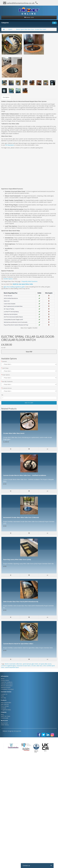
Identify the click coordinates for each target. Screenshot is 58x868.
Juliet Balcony (5, 704)
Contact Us (4, 694)
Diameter (5, 361)
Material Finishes (6, 687)
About (3, 679)
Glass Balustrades (6, 703)
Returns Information (7, 686)
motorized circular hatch (24, 666)
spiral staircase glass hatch (30, 664)
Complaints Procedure (7, 689)
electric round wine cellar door (13, 664)
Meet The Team (6, 716)
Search (10, 29)
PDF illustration (10, 145)
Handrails (4, 708)
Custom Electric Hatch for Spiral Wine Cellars (18, 644)
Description (6, 97)
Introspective (17, 731)
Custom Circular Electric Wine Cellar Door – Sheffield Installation (25, 475)
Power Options (6, 375)
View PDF (29, 352)
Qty (2, 395)
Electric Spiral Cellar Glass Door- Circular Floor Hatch (31, 29)
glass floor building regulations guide (14, 287)
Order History (5, 725)
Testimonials (5, 718)
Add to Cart (29, 403)
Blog (2, 714)
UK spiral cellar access (45, 664)
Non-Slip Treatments (7, 382)
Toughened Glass (6, 710)
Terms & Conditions (7, 682)
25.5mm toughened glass (9, 666)
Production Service (7, 388)
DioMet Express (8, 279)
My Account (4, 723)
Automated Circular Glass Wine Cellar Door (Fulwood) (21, 517)
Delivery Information (7, 684)
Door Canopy (5, 706)
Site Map (3, 698)
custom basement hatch (12, 667)
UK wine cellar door (37, 666)
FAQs (2, 696)
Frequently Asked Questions (29, 281)
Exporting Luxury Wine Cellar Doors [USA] (17, 559)
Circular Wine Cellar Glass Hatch (14, 433)
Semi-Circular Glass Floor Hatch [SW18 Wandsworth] (21, 602)
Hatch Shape (5, 368)
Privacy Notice (5, 680)
